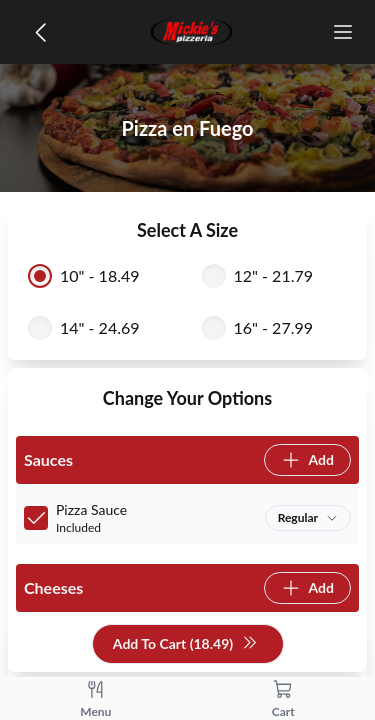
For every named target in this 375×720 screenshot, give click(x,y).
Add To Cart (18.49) (185, 644)
